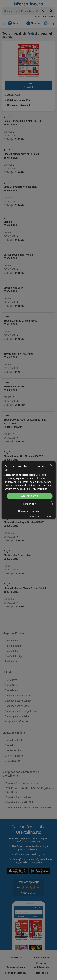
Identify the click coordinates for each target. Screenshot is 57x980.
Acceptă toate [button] (30, 496)
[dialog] (28, 490)
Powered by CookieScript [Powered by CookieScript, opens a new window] (41, 516)
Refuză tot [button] (29, 504)
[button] (28, 511)
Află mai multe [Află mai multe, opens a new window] (40, 489)
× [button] (51, 465)
